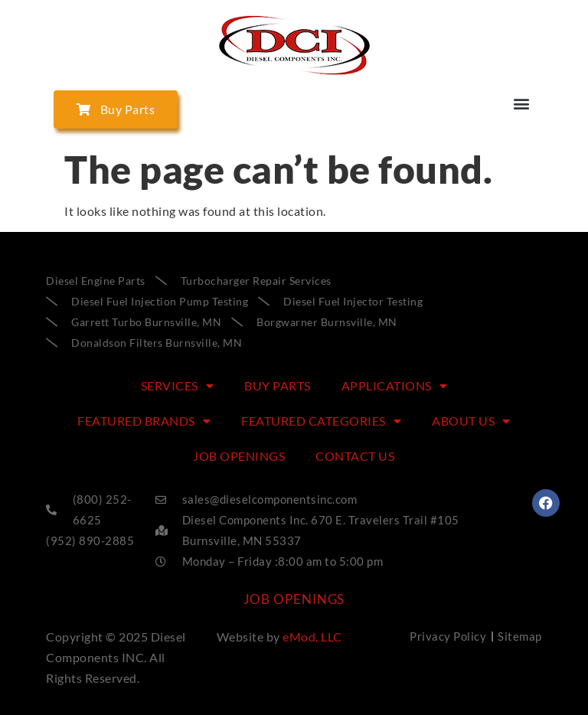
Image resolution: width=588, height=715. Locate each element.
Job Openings (239, 456)
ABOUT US (471, 421)
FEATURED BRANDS (144, 421)
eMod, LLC (312, 637)
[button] (522, 103)
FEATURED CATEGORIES (321, 421)
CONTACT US (355, 456)
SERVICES (178, 386)
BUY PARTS (278, 385)
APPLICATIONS (395, 386)
